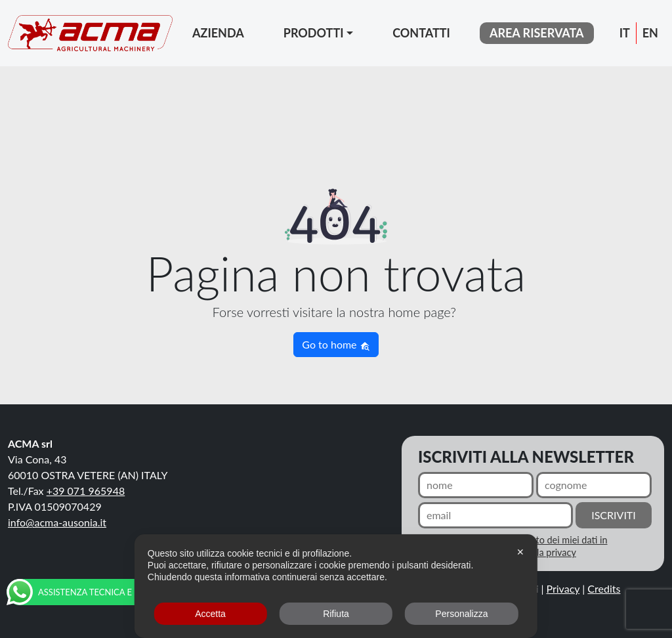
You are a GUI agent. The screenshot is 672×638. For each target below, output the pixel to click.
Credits (604, 588)
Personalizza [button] (461, 614)
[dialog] (336, 586)
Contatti (421, 33)
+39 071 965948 (86, 491)
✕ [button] (520, 552)
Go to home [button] (336, 345)
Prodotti (314, 33)
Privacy (563, 588)
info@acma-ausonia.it (57, 522)
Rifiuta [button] (336, 614)
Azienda (218, 33)
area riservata (537, 33)
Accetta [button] (210, 614)
